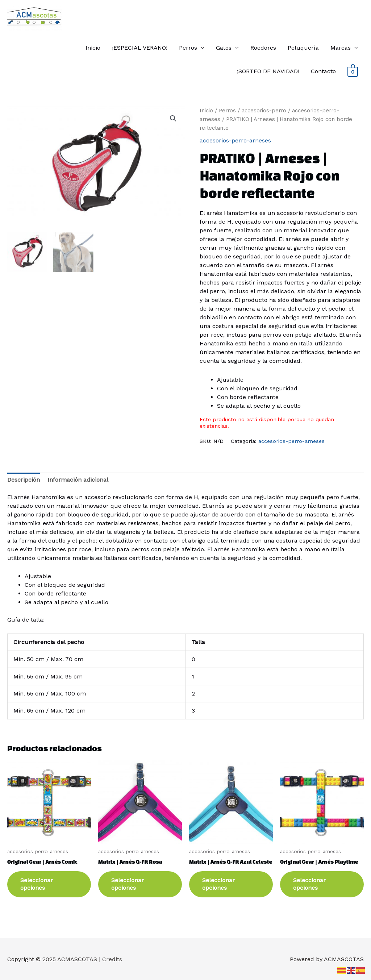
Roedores (263, 48)
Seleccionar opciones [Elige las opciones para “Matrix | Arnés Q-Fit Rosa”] (128, 884)
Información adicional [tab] (78, 480)
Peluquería (303, 48)
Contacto (323, 71)
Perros (188, 48)
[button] (173, 119)
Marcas (341, 48)
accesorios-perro (264, 111)
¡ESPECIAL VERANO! (140, 48)
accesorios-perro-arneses (235, 140)
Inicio (93, 48)
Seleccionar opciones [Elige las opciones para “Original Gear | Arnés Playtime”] (309, 884)
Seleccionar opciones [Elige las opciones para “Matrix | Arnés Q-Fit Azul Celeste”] (218, 884)
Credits (112, 959)
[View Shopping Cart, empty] (353, 71)
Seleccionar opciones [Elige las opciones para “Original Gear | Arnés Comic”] (37, 884)
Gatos (224, 48)
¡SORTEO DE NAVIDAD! (268, 71)
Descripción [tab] (24, 480)
